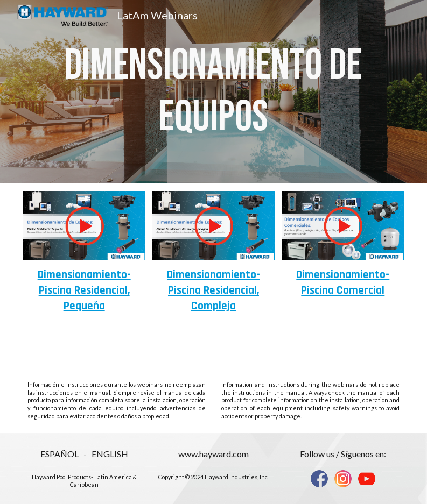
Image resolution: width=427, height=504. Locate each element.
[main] (213, 91)
